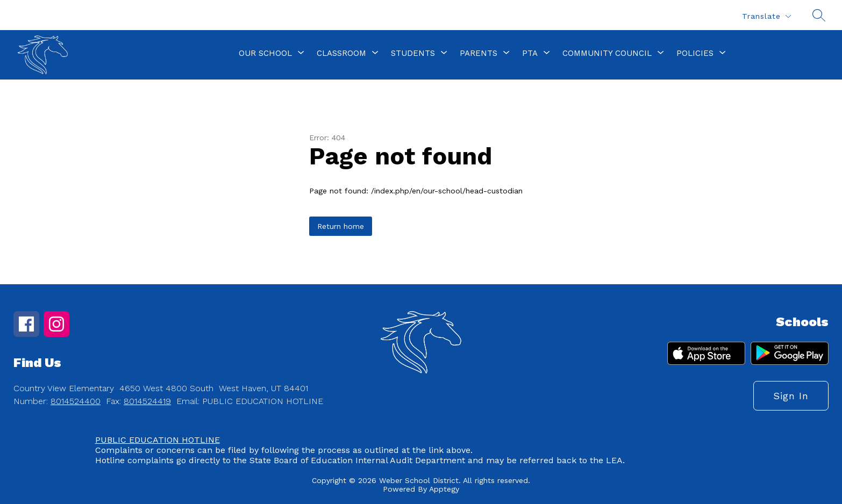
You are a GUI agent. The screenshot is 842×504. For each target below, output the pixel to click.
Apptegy (444, 489)
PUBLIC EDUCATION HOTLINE (158, 440)
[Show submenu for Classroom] (341, 53)
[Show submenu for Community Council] (607, 53)
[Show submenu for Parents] (479, 53)
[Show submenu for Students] (413, 53)
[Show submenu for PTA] (530, 53)
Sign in (791, 396)
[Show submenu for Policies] (695, 53)
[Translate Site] (766, 16)
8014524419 (147, 401)
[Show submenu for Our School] (265, 53)
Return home (341, 226)
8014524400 (76, 401)
